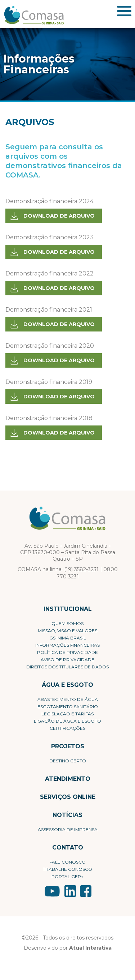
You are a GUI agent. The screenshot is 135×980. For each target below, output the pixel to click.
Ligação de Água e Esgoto (67, 721)
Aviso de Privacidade (67, 660)
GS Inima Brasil (68, 638)
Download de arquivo (59, 216)
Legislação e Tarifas (67, 714)
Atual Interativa (90, 948)
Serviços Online (68, 797)
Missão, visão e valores (67, 631)
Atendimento (68, 779)
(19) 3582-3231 (81, 569)
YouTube (52, 891)
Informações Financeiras (67, 645)
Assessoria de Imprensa (68, 829)
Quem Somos (67, 623)
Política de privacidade (67, 652)
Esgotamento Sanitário (68, 707)
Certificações (67, 728)
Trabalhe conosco (67, 869)
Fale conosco (67, 862)
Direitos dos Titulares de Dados (67, 667)
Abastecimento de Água (68, 699)
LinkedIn (70, 891)
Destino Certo (68, 761)
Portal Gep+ (67, 876)
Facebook (86, 891)
